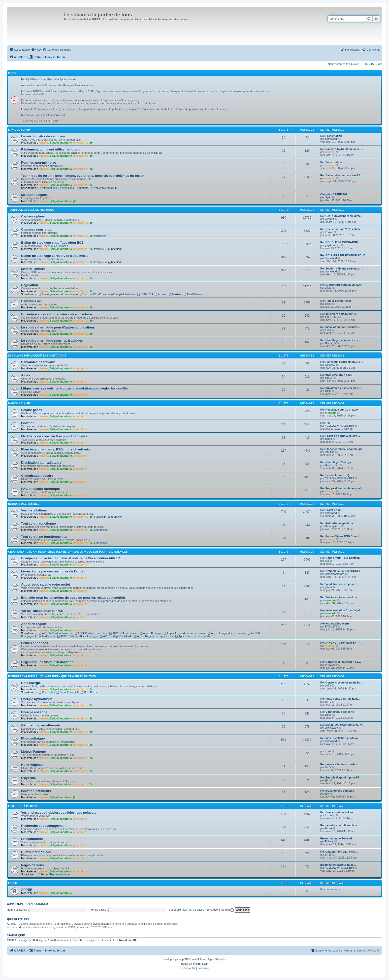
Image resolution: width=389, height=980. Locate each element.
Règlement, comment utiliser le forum (50, 149)
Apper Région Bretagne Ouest (154, 636)
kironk (329, 828)
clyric (328, 197)
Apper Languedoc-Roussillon (227, 633)
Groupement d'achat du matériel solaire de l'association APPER (71, 558)
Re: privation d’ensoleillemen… (341, 388)
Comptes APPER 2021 (335, 194)
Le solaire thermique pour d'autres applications (58, 327)
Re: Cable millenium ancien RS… (342, 175)
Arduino (161, 294)
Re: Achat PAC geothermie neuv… (342, 725)
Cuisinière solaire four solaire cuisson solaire (56, 314)
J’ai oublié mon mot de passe (186, 910)
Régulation (30, 285)
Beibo (328, 439)
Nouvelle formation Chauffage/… (341, 610)
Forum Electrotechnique (54, 874)
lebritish (330, 452)
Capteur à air (31, 301)
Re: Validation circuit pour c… (340, 584)
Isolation (28, 423)
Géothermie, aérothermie (40, 725)
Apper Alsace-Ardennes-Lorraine (185, 633)
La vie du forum (19, 130)
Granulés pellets (68, 692)
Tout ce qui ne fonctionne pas (44, 537)
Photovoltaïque (33, 738)
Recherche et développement (44, 826)
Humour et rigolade (36, 852)
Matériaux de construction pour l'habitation (55, 436)
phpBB (183, 959)
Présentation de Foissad (336, 838)
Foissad (330, 841)
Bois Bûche (89, 692)
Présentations (32, 839)
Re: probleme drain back (336, 375)
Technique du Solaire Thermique (31, 210)
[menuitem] (36, 50)
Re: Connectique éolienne (337, 712)
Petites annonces (34, 643)
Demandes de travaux (38, 362)
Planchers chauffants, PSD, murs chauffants (56, 449)
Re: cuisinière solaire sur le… (339, 314)
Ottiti (328, 391)
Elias (328, 330)
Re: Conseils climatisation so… (341, 662)
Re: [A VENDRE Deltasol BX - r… (341, 643)
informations (48, 188)
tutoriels (82, 188)
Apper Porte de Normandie (193, 636)
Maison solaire (19, 403)
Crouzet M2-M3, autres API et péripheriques (108, 294)
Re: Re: (325, 423)
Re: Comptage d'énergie (336, 462)
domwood (331, 139)
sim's (328, 702)
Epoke (329, 232)
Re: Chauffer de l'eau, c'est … (339, 852)
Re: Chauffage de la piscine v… (341, 340)
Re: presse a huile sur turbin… (340, 764)
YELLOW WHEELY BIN (339, 426)
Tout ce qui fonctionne (38, 523)
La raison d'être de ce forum (43, 136)
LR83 (328, 855)
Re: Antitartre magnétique (337, 523)
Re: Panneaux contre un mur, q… (342, 362)
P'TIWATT (331, 626)
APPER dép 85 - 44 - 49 (116, 636)
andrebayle (115, 517)
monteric (66, 143)
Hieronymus (332, 526)
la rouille (330, 815)
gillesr (329, 587)
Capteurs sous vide (36, 229)
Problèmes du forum (103, 188)
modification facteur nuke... (338, 865)
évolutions (66, 188)
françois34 (100, 236)
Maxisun (176, 294)
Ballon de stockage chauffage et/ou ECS (52, 243)
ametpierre (80, 143)
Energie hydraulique (37, 699)
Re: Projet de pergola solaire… (340, 436)
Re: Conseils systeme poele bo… (342, 683)
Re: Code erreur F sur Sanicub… (341, 558)
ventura (330, 219)
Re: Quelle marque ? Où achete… (342, 229)
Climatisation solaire (37, 476)
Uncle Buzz (332, 465)
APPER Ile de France (124, 633)
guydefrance (333, 245)
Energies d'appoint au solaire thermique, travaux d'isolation (52, 676)
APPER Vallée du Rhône (91, 633)
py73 (328, 685)
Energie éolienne (34, 712)
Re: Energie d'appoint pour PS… (341, 777)
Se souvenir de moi (220, 910)
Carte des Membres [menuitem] (59, 50)
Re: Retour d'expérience (336, 301)
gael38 (329, 378)
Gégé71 (330, 365)
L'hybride (28, 778)
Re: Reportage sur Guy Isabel (339, 410)
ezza (328, 751)
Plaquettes (47, 692)
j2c (91, 143)
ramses (44, 143)
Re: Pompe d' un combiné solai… (342, 488)
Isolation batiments (36, 791)
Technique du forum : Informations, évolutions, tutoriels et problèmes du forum (83, 176)
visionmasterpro (335, 574)
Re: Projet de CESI (332, 510)
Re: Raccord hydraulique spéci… (342, 149)
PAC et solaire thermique (40, 489)
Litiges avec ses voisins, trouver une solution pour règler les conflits (75, 388)
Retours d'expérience (24, 504)
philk (328, 304)
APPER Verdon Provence (56, 633)
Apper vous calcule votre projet (46, 584)
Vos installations (34, 510)
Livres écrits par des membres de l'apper (53, 571)
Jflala (328, 288)
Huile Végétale (32, 765)
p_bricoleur (115, 249)
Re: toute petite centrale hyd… (340, 699)
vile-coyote (332, 728)
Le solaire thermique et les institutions (37, 356)
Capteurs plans (33, 216)
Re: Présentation (331, 136)
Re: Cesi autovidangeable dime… (342, 216)
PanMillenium (194, 294)
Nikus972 (331, 343)
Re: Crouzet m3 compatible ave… (342, 285)
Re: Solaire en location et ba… (340, 597)
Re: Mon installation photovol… (341, 738)
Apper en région (34, 624)
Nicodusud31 (128, 940)
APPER (27, 890)
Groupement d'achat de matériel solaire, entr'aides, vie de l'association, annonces (68, 552)
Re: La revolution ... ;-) (335, 475)
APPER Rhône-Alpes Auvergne (78, 636)
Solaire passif (32, 410)
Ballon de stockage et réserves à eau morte (55, 256)
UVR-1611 (145, 294)
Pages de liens (32, 865)
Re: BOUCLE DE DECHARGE (339, 242)
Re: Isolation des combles (337, 791)
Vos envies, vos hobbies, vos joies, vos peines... (59, 813)
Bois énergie (31, 683)
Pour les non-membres (39, 163)
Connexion (15, 904)
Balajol (54, 143)
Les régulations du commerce (58, 294)
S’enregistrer (37, 904)
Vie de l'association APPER (42, 611)
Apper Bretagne (151, 633)
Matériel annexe (33, 269)
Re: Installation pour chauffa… (340, 327)
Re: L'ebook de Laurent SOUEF (340, 571)
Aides (26, 375)
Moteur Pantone (33, 752)
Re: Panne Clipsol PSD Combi (340, 536)
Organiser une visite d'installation (47, 662)
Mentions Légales (35, 195)
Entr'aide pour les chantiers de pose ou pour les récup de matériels (73, 598)
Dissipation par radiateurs (41, 462)
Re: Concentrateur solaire (337, 812)
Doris (328, 715)
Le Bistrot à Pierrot (23, 806)
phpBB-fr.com (201, 964)
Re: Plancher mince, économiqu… (342, 449)
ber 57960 (331, 317)
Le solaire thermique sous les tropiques (52, 341)
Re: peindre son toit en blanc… (340, 825)
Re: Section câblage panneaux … (342, 268)
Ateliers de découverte (335, 624)
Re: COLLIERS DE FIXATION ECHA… (344, 255)
